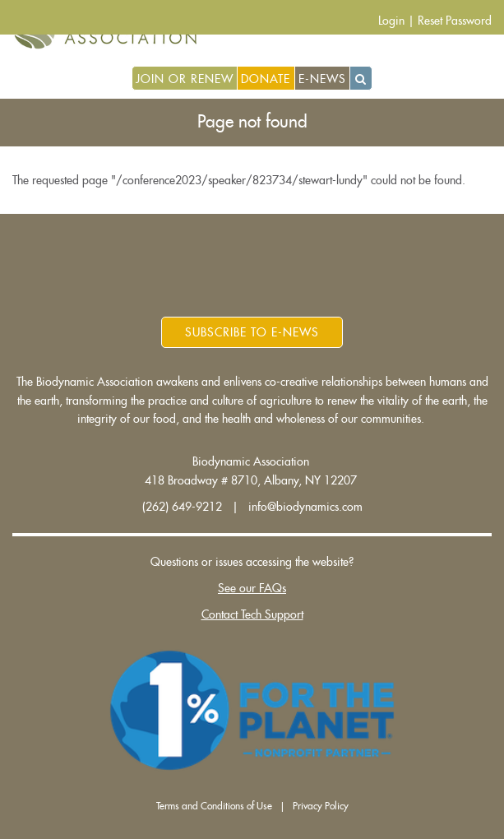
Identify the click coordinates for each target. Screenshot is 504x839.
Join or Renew (185, 79)
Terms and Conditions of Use (214, 806)
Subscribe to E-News (252, 332)
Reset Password (455, 21)
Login (391, 21)
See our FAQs (252, 588)
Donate (266, 79)
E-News (322, 79)
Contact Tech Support (252, 614)
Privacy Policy (321, 806)
